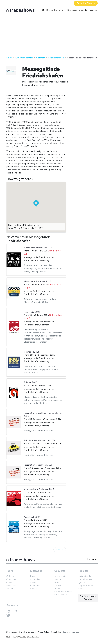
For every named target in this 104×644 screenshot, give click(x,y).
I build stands (84, 576)
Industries (11, 586)
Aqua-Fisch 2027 (32, 517)
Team (57, 583)
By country (52, 10)
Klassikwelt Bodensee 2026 (37, 282)
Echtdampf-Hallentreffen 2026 (40, 441)
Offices (58, 589)
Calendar (83, 10)
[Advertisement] (52, 35)
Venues (93, 10)
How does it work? (63, 592)
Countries (11, 580)
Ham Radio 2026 (32, 312)
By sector (72, 10)
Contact (58, 586)
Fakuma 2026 (30, 383)
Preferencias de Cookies (88, 598)
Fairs (10, 571)
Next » (60, 550)
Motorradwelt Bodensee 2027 (39, 489)
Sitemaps (36, 571)
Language (92, 559)
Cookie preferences (71, 632)
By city (62, 10)
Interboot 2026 (31, 352)
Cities (9, 583)
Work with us (61, 595)
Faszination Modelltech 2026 (38, 465)
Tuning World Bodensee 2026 (38, 248)
